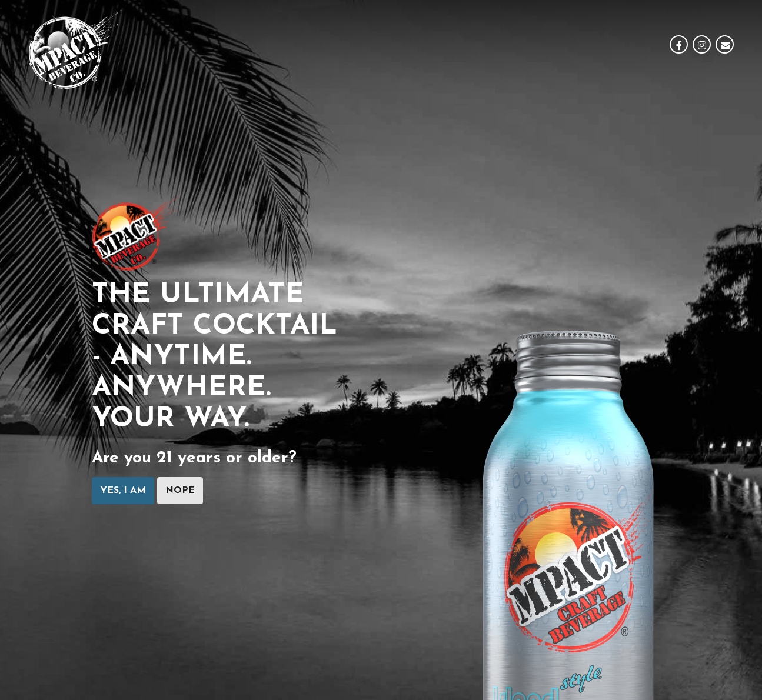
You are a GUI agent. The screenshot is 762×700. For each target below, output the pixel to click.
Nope (180, 491)
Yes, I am (123, 491)
